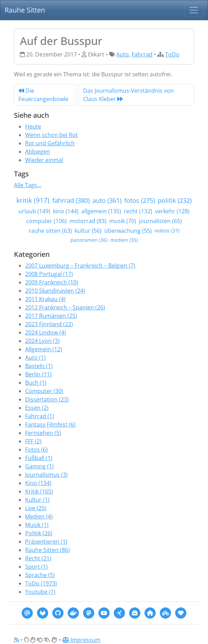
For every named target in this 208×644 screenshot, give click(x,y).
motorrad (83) (88, 221)
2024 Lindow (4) (46, 332)
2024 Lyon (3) (42, 341)
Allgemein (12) (44, 349)
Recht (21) (38, 558)
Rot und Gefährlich (50, 143)
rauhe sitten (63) (50, 231)
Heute (33, 127)
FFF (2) (33, 441)
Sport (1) (36, 567)
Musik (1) (37, 525)
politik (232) (175, 200)
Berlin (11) (38, 374)
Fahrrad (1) (40, 416)
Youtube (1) (40, 592)
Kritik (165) (39, 491)
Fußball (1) (39, 458)
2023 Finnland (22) (49, 324)
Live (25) (36, 508)
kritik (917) (33, 200)
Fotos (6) (36, 450)
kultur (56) (88, 231)
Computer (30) (44, 391)
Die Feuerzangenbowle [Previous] (43, 95)
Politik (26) (39, 533)
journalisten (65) (160, 221)
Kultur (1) (37, 500)
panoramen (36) (89, 240)
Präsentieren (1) (46, 542)
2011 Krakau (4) (45, 299)
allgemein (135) (101, 211)
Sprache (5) (40, 575)
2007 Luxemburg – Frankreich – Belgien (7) (80, 266)
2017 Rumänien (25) (51, 316)
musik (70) (123, 221)
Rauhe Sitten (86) (47, 550)
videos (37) (167, 231)
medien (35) (124, 240)
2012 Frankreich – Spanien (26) (65, 307)
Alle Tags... (28, 185)
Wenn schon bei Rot (51, 135)
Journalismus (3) (46, 475)
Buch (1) (36, 383)
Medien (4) (39, 516)
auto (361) (107, 200)
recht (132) (138, 211)
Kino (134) (38, 483)
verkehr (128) (172, 211)
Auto (122, 54)
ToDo (172, 54)
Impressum (81, 640)
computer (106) (46, 221)
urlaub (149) (34, 211)
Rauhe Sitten (25, 10)
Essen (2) (37, 408)
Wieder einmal (44, 160)
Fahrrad (142, 54)
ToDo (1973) (41, 583)
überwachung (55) (128, 231)
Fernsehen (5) (43, 433)
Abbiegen (38, 152)
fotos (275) (140, 200)
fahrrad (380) (71, 200)
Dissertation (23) (47, 399)
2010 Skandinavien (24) (55, 291)
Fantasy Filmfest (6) (50, 424)
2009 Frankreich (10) (52, 282)
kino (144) (66, 211)
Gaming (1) (39, 466)
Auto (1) (35, 358)
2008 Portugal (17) (49, 274)
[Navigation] (194, 10)
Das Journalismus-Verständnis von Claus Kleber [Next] (128, 95)
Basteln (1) (39, 366)
